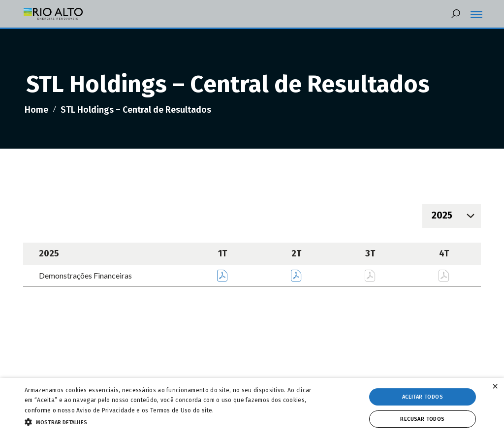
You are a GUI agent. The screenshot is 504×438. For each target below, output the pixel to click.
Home (36, 110)
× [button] (495, 387)
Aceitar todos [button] (423, 397)
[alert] (252, 408)
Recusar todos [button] (422, 419)
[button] (173, 421)
